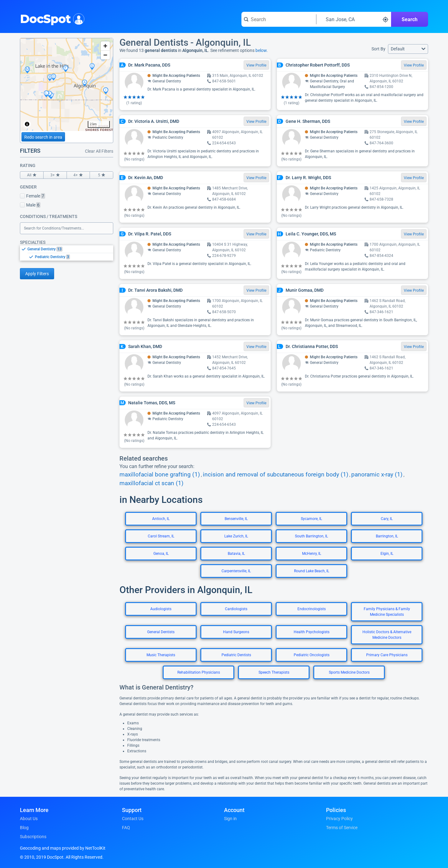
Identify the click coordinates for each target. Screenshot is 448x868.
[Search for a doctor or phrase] (279, 19)
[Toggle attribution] (27, 124)
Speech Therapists (274, 672)
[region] (67, 85)
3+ (55, 175)
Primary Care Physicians (387, 655)
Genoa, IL (161, 554)
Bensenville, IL (236, 519)
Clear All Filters (99, 151)
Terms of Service (342, 828)
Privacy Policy (339, 819)
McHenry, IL (312, 554)
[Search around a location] (354, 19)
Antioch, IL (161, 519)
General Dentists (161, 632)
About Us (29, 819)
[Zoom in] (105, 46)
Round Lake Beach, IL (312, 571)
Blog (24, 828)
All (32, 175)
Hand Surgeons (236, 632)
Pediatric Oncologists (312, 655)
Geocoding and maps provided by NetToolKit (63, 848)
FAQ (126, 828)
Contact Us (133, 819)
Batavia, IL (236, 554)
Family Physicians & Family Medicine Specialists (387, 612)
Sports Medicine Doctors (349, 672)
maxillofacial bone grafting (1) (160, 475)
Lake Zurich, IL (236, 536)
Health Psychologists (312, 632)
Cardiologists (236, 609)
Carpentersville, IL (236, 571)
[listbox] (67, 253)
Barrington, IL (387, 536)
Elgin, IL (387, 554)
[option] (70, 249)
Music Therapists (161, 655)
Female (33, 196)
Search (410, 19)
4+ (78, 175)
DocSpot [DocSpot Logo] (51, 18)
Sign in (230, 819)
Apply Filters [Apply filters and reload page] (37, 274)
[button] (408, 49)
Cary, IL (387, 519)
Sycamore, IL (311, 519)
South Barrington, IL (311, 536)
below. (262, 50)
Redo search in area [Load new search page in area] (43, 137)
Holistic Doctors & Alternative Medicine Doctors (387, 635)
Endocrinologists (312, 609)
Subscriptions (33, 837)
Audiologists (161, 609)
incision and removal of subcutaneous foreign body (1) (276, 475)
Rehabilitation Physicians (199, 672)
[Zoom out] (105, 55)
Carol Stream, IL (161, 536)
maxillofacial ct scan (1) (152, 483)
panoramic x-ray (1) (377, 475)
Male (30, 205)
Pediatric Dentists (236, 655)
